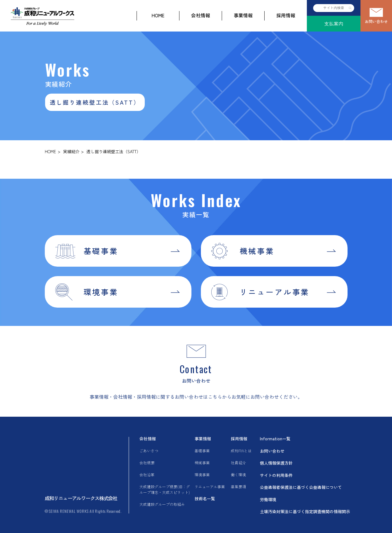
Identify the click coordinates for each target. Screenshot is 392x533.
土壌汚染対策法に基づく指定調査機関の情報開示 (305, 511)
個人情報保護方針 (276, 463)
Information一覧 (275, 439)
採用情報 (286, 15)
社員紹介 (238, 463)
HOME (158, 15)
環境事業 (202, 475)
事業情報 (243, 15)
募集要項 (238, 487)
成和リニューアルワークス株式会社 (81, 498)
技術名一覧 (205, 498)
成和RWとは (241, 451)
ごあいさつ (149, 451)
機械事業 (202, 463)
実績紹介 (71, 151)
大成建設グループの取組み (162, 504)
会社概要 (147, 463)
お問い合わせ (376, 21)
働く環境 (238, 475)
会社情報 (201, 15)
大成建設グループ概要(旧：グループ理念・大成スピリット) (165, 489)
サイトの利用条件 (276, 475)
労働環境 (268, 499)
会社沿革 (147, 475)
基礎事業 (202, 451)
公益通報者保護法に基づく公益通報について (301, 487)
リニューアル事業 (210, 487)
